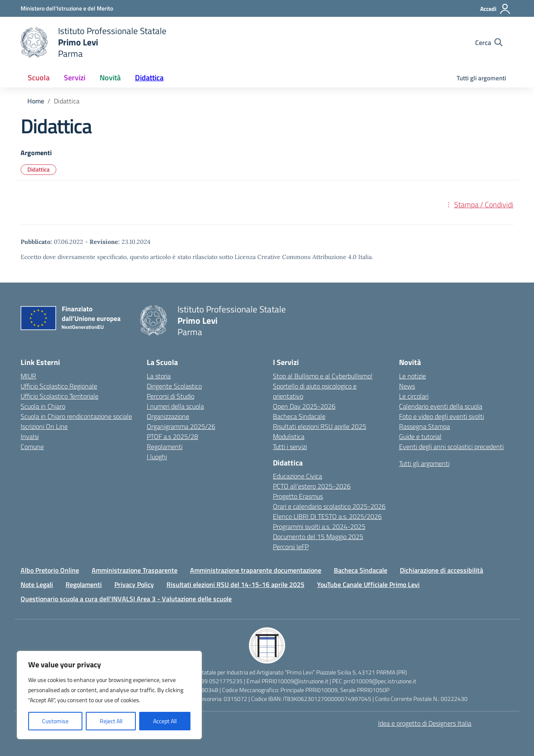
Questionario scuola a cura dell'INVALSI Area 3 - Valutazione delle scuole (126, 599)
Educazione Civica (297, 476)
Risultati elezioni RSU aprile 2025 (320, 426)
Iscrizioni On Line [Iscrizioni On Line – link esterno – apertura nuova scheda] (44, 426)
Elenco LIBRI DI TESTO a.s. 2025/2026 (327, 516)
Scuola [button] (39, 78)
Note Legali (37, 584)
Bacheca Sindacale (299, 416)
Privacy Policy (134, 584)
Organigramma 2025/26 (181, 426)
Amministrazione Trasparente (135, 570)
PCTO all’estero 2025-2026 (312, 486)
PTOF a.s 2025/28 (172, 436)
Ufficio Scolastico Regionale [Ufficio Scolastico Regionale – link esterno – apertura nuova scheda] (59, 386)
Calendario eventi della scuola (441, 406)
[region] (109, 695)
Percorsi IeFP (291, 547)
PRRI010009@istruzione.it (295, 681)
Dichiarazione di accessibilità (441, 570)
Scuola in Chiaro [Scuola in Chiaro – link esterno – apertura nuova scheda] (43, 406)
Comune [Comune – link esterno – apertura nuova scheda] (32, 447)
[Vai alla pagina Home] (36, 101)
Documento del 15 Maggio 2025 (318, 537)
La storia (159, 376)
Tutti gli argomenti (481, 78)
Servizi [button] (75, 78)
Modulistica (289, 436)
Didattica (38, 169)
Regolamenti (165, 447)
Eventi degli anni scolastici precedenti (451, 447)
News (407, 386)
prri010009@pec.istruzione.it (380, 681)
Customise (55, 721)
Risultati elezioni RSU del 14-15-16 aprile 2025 (235, 584)
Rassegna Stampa (424, 426)
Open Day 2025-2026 (304, 406)
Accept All (165, 721)
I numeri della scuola (175, 406)
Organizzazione (168, 416)
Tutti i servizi (290, 447)
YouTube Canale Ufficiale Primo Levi (368, 584)
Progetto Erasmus (298, 496)
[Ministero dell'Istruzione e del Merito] (67, 8)
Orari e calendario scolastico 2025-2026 (329, 506)
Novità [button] (110, 78)
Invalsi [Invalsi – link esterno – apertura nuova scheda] (30, 436)
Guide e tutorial (420, 436)
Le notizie (412, 376)
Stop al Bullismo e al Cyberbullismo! (323, 376)
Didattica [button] (149, 78)
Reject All (111, 721)
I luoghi (157, 457)
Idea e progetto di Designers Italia (425, 723)
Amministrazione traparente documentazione (256, 570)
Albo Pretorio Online (50, 570)
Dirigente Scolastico (174, 386)
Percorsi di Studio (171, 396)
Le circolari (414, 396)
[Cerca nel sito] (489, 42)
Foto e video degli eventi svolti (441, 416)
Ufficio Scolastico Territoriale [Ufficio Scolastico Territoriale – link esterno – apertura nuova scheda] (59, 396)
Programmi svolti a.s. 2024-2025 (319, 526)
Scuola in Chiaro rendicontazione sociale (76, 416)
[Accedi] (496, 9)
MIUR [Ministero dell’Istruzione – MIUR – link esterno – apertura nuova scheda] (28, 376)
